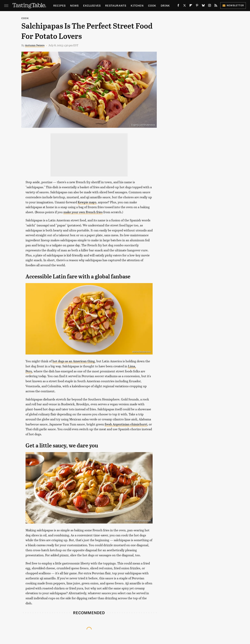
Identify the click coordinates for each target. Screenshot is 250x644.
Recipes (59, 5)
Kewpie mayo (87, 202)
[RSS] (216, 6)
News (74, 5)
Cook (152, 5)
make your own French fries (83, 212)
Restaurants (116, 5)
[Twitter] (185, 6)
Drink (165, 5)
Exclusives (92, 5)
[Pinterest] (197, 6)
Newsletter (233, 5)
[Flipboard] (191, 6)
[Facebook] (178, 6)
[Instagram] (210, 6)
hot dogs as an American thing (74, 361)
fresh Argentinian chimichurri (126, 424)
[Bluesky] (203, 6)
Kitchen (137, 5)
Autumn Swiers (35, 45)
